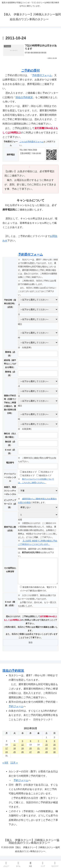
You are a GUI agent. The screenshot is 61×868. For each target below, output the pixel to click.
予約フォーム (16, 711)
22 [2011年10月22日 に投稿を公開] (47, 753)
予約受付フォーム (42, 75)
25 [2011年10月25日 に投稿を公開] (14, 757)
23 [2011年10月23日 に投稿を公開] (54, 753)
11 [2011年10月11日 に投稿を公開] (14, 749)
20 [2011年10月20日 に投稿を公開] (30, 753)
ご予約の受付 (30, 70)
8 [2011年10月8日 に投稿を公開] (46, 746)
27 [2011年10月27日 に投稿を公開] (30, 757)
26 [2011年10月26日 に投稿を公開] (22, 757)
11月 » (14, 767)
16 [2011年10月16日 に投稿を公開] (54, 749)
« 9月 (5, 767)
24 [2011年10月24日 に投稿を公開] (6, 757)
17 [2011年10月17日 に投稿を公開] (6, 753)
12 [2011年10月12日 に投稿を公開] (22, 749)
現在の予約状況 (24, 97)
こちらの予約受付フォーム (31, 142)
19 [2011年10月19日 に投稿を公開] (22, 753)
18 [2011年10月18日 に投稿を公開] (14, 753)
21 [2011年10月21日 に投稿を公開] (39, 753)
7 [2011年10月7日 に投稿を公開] (38, 746)
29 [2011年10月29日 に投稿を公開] (47, 757)
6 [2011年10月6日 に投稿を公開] (30, 746)
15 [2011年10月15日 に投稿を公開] (47, 749)
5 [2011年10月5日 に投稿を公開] (23, 746)
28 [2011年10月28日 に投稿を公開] (39, 757)
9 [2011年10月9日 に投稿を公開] (54, 746)
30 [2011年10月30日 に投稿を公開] (54, 757)
